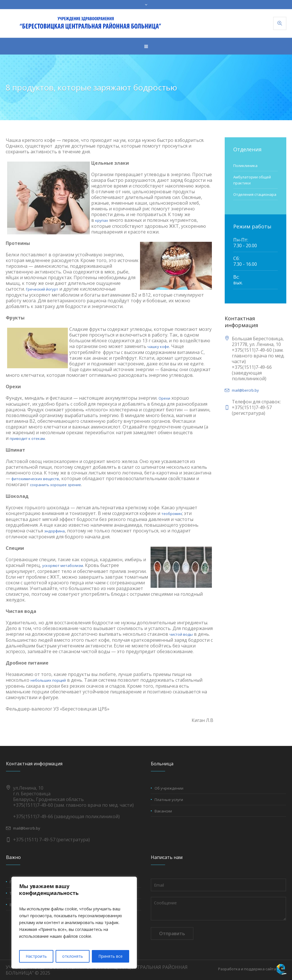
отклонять (73, 956)
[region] (74, 923)
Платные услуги (169, 800)
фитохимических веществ (35, 479)
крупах (102, 220)
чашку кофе (158, 347)
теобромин (172, 514)
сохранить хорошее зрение (55, 485)
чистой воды (181, 634)
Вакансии (163, 811)
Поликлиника (245, 166)
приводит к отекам (27, 438)
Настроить (36, 956)
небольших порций (48, 680)
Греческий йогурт (42, 289)
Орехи (164, 398)
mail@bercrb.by (245, 390)
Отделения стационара (255, 194)
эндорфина (54, 531)
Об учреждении (169, 788)
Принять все (110, 956)
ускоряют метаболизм (63, 566)
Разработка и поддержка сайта (247, 969)
